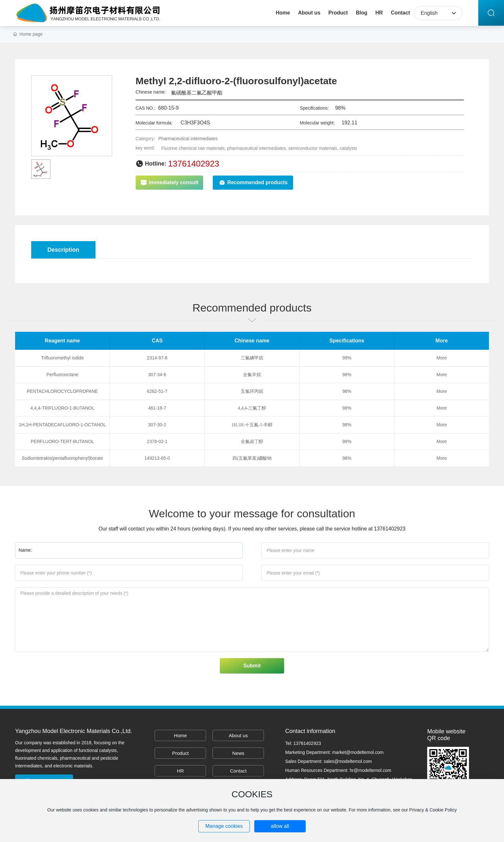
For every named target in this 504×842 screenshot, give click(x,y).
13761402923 (194, 164)
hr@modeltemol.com (370, 770)
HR (180, 771)
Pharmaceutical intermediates (188, 139)
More (442, 358)
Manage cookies (224, 826)
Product (180, 753)
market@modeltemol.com (358, 752)
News (239, 753)
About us (238, 735)
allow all (280, 826)
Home (180, 735)
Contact (238, 771)
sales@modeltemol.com (348, 761)
